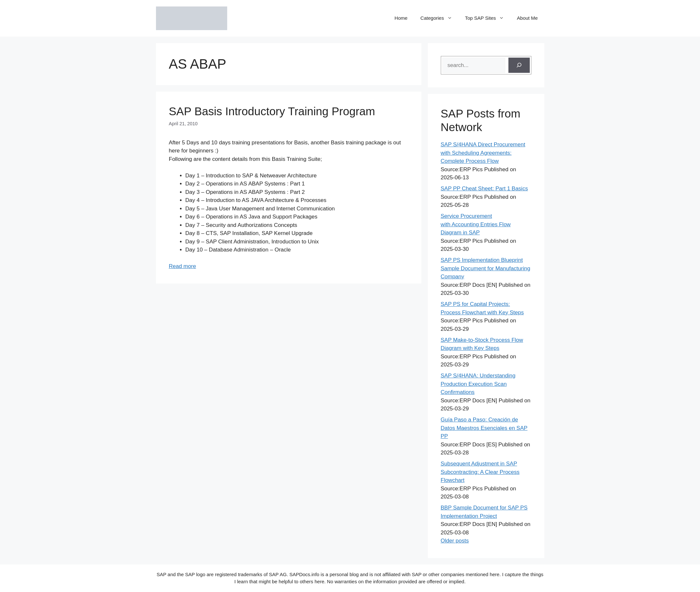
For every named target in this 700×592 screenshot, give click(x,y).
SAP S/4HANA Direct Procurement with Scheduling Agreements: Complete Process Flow (483, 153)
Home (401, 18)
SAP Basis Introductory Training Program (272, 111)
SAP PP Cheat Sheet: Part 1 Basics (484, 189)
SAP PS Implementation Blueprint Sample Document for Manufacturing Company (486, 268)
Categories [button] (439, 18)
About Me (527, 18)
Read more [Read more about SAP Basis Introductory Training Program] (183, 266)
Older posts (455, 541)
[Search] (519, 65)
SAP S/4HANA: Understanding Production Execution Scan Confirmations (478, 384)
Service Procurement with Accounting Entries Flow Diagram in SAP (476, 224)
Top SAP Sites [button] (488, 18)
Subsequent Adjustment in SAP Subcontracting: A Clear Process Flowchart (480, 472)
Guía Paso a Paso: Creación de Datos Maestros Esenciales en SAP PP (484, 428)
